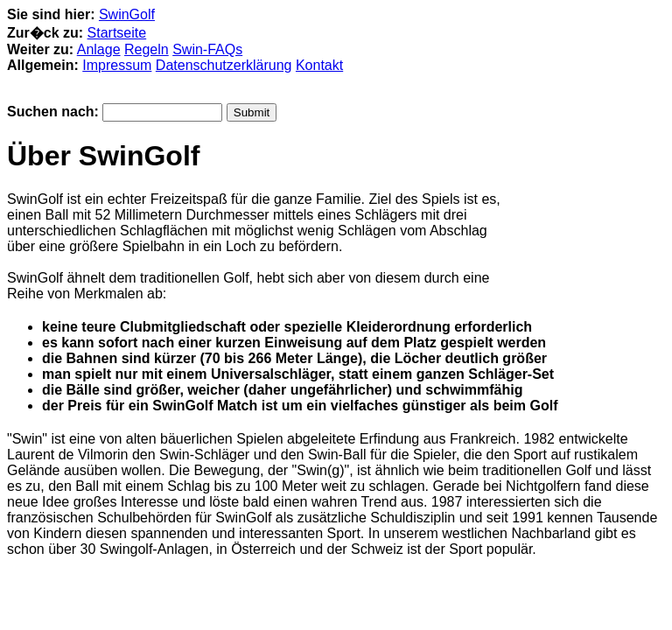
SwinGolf (127, 14)
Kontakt (319, 65)
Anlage (99, 49)
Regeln (147, 49)
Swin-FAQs (207, 49)
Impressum (117, 65)
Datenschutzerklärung (224, 65)
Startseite (117, 33)
